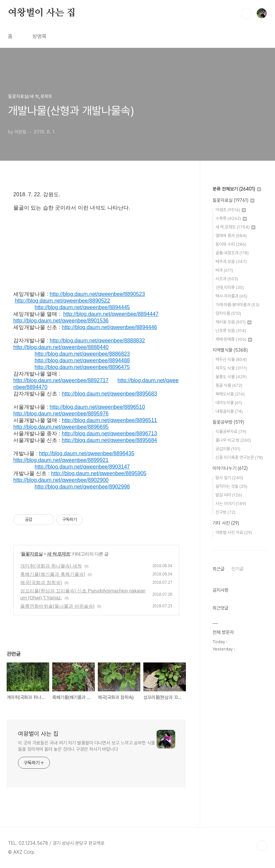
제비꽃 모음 (233, 322)
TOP (262, 846)
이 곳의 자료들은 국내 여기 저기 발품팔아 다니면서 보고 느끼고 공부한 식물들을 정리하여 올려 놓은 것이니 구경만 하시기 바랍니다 (86, 746)
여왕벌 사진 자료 (234, 532)
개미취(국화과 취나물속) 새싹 (51, 566)
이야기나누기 (230, 468)
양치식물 (228, 313)
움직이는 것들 (231, 486)
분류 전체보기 (237, 189)
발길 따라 (229, 495)
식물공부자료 (231, 432)
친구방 (225, 512)
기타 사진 (226, 523)
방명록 (40, 36)
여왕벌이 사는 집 (42, 13)
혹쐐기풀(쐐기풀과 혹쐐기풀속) (53, 574)
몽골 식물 (229, 385)
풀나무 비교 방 (233, 440)
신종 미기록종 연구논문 (239, 457)
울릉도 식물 (231, 377)
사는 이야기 (231, 504)
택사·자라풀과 (231, 296)
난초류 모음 (231, 331)
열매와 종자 (231, 236)
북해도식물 (230, 394)
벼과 (224, 270)
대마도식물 (229, 403)
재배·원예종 (234, 339)
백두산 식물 (231, 359)
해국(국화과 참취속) (41, 582)
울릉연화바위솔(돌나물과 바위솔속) (57, 606)
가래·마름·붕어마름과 (237, 305)
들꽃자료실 (32, 554)
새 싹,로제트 (59, 554)
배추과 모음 (231, 261)
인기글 (237, 569)
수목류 (231, 218)
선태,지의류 (230, 287)
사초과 (227, 279)
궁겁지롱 (228, 449)
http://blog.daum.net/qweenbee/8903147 (82, 467)
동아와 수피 (231, 244)
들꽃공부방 (228, 422)
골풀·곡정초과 (232, 253)
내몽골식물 (229, 411)
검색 (246, 13)
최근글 (218, 569)
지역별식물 (230, 350)
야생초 (231, 210)
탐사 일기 (229, 478)
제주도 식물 (231, 368)
